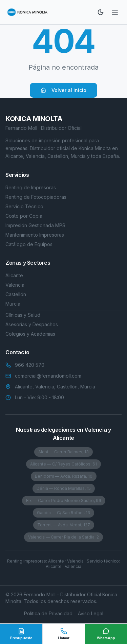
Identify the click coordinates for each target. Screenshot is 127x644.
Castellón (16, 294)
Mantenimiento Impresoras (35, 235)
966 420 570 (30, 365)
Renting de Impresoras (31, 187)
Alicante (14, 275)
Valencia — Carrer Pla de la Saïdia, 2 (63, 537)
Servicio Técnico (24, 206)
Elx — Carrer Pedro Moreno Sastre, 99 (64, 500)
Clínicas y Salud (23, 315)
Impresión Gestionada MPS (35, 225)
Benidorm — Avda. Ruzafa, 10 (64, 476)
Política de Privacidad (48, 613)
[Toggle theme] (101, 12)
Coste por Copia (24, 216)
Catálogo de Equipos (29, 244)
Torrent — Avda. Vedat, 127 (64, 525)
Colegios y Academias (30, 334)
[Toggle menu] (115, 12)
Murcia (13, 304)
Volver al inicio (63, 90)
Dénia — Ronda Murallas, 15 (64, 488)
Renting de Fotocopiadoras (36, 197)
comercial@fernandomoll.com (48, 376)
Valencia (15, 285)
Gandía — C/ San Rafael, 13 (63, 513)
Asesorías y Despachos (32, 324)
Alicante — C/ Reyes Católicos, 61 (63, 464)
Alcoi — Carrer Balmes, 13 (63, 452)
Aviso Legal (91, 613)
